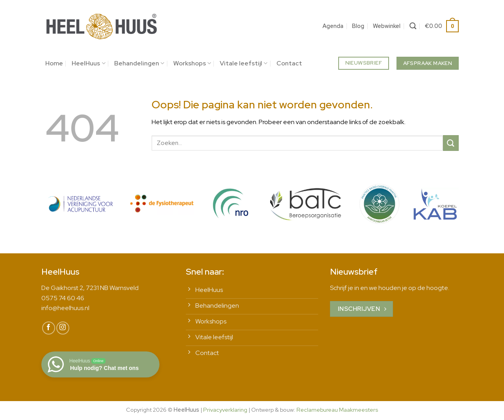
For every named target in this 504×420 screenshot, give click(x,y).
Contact (289, 63)
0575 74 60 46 (63, 298)
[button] (442, 26)
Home (54, 63)
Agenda (333, 26)
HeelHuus (88, 63)
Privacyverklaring (225, 410)
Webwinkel (387, 26)
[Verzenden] (451, 143)
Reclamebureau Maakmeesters (337, 410)
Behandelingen (139, 63)
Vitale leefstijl (244, 63)
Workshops (192, 63)
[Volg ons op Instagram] (63, 328)
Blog (358, 26)
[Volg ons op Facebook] (49, 328)
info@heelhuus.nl (65, 308)
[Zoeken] (413, 26)
